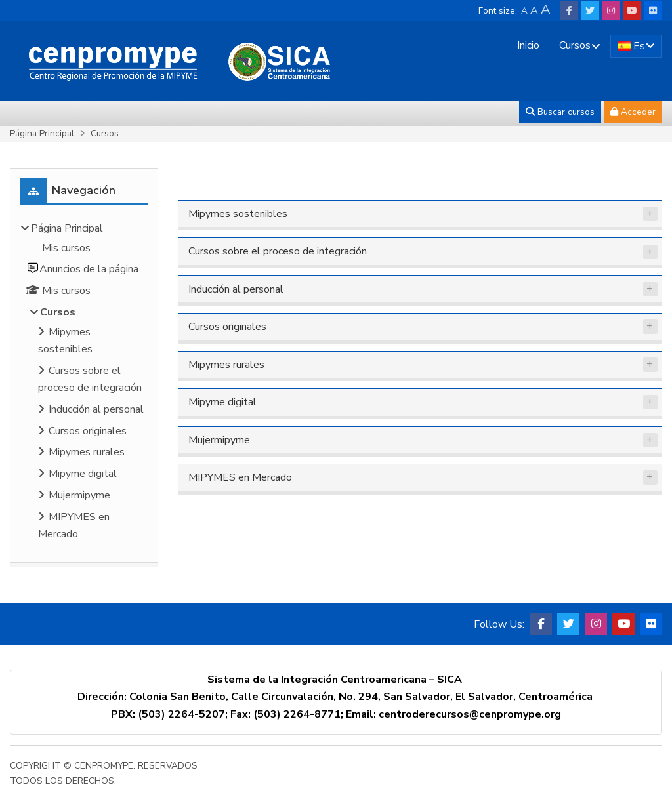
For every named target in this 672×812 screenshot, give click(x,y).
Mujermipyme (219, 440)
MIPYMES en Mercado (240, 477)
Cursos (575, 45)
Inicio (528, 45)
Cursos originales (227, 327)
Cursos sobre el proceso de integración (278, 251)
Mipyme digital (222, 402)
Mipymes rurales (226, 365)
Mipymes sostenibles (238, 214)
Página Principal (42, 133)
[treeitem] (84, 383)
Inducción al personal (236, 289)
